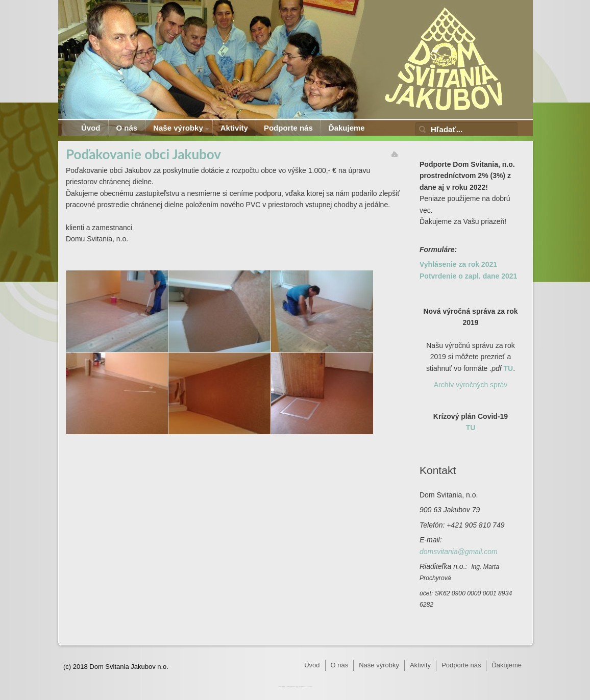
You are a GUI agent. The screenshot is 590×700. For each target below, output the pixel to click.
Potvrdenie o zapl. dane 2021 (468, 276)
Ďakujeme (347, 128)
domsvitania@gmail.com (459, 552)
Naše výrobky (178, 128)
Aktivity (234, 128)
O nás (127, 128)
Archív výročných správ (471, 385)
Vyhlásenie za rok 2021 (458, 264)
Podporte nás (288, 128)
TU (509, 368)
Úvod (91, 128)
